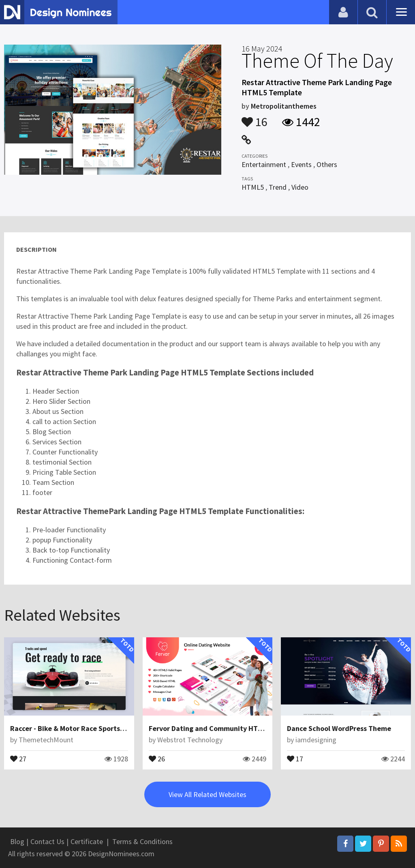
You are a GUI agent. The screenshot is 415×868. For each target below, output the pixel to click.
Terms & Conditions (142, 841)
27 (18, 758)
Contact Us (47, 841)
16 (255, 118)
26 (157, 758)
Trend (278, 187)
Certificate (87, 841)
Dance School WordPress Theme (339, 728)
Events (301, 164)
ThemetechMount (46, 740)
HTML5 (253, 187)
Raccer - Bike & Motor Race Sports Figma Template (92, 728)
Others (327, 164)
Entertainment (264, 164)
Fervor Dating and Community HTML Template (224, 728)
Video (300, 187)
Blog (17, 841)
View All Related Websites (207, 794)
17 (295, 758)
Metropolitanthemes (284, 106)
